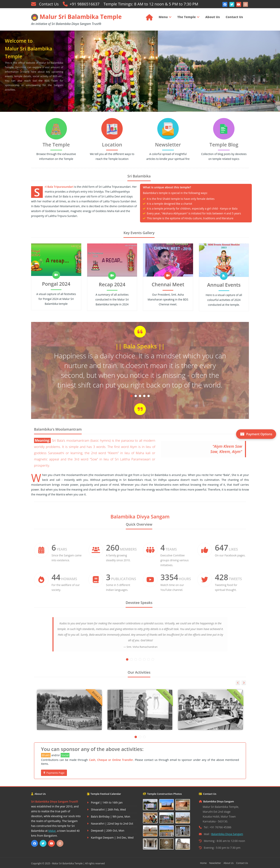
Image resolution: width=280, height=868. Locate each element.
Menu (163, 17)
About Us (213, 17)
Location (112, 145)
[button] (21, 89)
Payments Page (54, 773)
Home (203, 863)
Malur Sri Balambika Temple (76, 17)
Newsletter (168, 145)
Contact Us (48, 4)
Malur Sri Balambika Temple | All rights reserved (78, 863)
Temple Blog (224, 145)
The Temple (187, 17)
